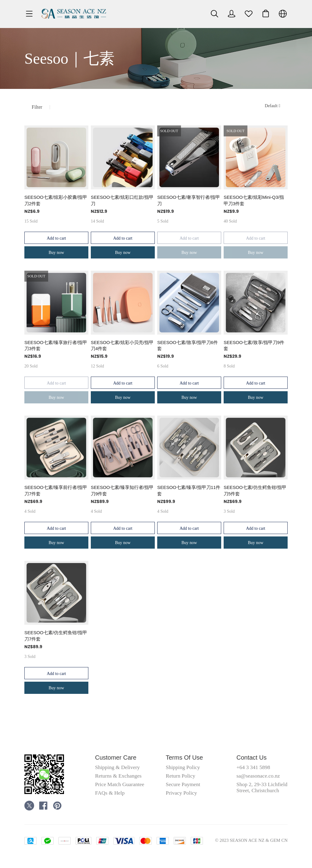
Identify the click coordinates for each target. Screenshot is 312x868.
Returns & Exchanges (118, 776)
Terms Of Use (184, 757)
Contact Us (252, 757)
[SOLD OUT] (56, 170)
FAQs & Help (110, 793)
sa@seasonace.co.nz (258, 776)
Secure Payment (183, 784)
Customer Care (116, 757)
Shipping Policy (183, 767)
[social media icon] (29, 807)
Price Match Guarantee (120, 784)
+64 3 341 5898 (253, 767)
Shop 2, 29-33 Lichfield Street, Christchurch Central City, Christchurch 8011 (262, 793)
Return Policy (181, 776)
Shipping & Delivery (117, 767)
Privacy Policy (181, 793)
